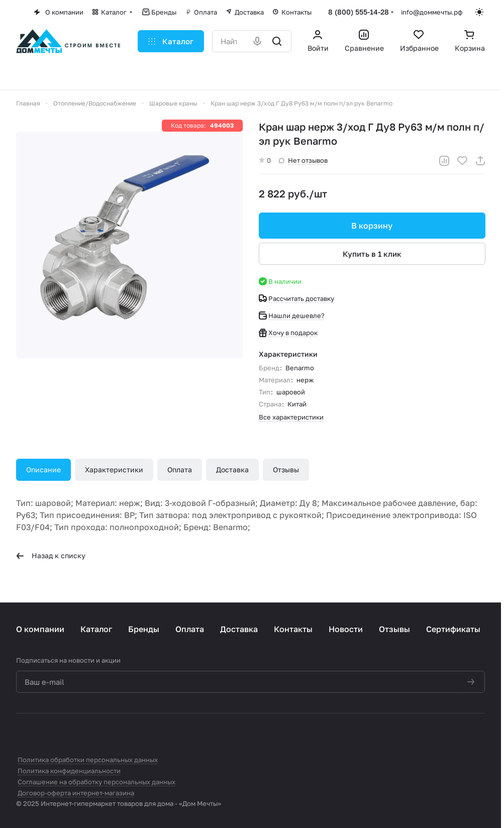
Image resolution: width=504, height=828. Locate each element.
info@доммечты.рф (432, 12)
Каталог (96, 629)
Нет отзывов (303, 160)
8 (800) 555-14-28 (359, 12)
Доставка (232, 470)
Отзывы (286, 470)
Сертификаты (453, 629)
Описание (43, 470)
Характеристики (114, 470)
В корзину (372, 226)
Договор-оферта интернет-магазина (76, 793)
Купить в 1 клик (372, 254)
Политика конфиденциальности (69, 771)
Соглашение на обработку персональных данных (96, 782)
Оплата (180, 470)
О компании (40, 629)
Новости (346, 629)
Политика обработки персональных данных (88, 760)
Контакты (293, 629)
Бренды (144, 629)
